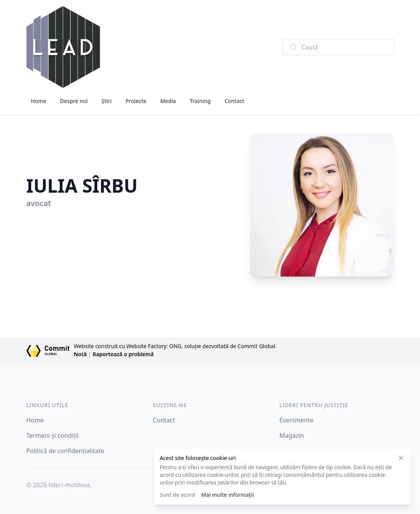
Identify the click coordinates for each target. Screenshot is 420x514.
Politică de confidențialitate (65, 451)
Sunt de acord (177, 495)
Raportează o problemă (123, 354)
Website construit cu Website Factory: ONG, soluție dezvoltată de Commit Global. (175, 346)
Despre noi (74, 101)
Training (200, 101)
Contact (234, 101)
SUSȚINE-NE (170, 405)
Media (168, 101)
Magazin (292, 435)
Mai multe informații (227, 495)
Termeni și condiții (53, 435)
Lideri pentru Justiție (314, 405)
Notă (80, 354)
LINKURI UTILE (47, 405)
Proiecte (136, 101)
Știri (107, 101)
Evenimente (297, 420)
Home (39, 101)
